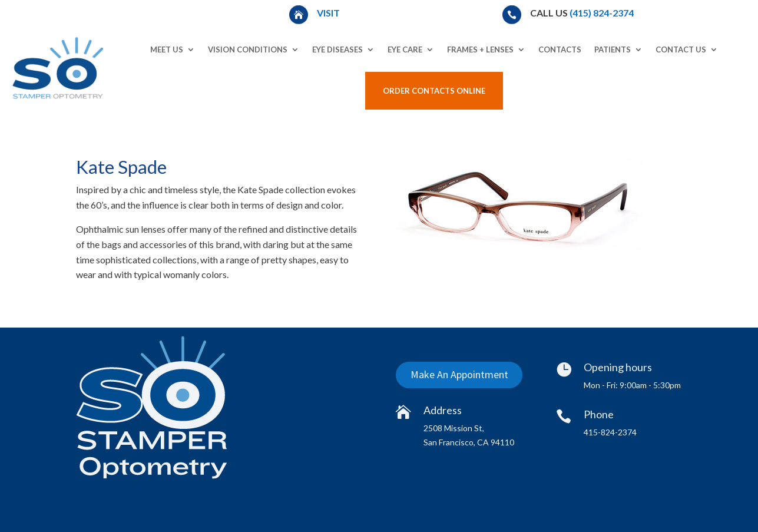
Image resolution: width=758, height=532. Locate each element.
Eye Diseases (337, 49)
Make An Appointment (459, 374)
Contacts (560, 49)
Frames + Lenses (480, 49)
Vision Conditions (248, 49)
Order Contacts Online (434, 91)
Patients (613, 49)
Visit (329, 13)
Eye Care (405, 49)
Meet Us (167, 49)
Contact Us (681, 49)
